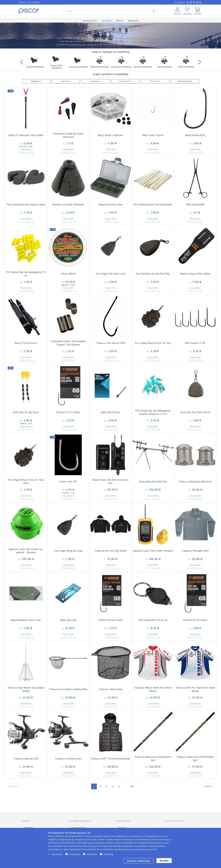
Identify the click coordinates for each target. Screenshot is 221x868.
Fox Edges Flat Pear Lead (111, 274)
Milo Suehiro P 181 (195, 343)
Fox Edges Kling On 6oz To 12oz (153, 343)
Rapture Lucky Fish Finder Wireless (153, 551)
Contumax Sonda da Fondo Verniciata (68, 135)
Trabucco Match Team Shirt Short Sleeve (153, 689)
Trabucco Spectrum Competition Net (153, 758)
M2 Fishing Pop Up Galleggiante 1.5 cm (26, 274)
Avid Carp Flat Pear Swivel (195, 412)
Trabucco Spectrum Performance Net (195, 758)
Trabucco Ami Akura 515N (110, 343)
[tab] (39, 822)
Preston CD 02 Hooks (111, 620)
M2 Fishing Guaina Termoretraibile (153, 204)
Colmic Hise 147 (68, 481)
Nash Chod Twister (153, 135)
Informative (123, 821)
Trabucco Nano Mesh (110, 689)
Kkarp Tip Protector (26, 343)
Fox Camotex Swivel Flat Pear (153, 274)
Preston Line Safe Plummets (68, 204)
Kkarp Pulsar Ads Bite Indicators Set (110, 481)
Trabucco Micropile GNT (195, 551)
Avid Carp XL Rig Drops (26, 412)
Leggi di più (159, 44)
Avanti (209, 786)
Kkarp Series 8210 (195, 135)
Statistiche (92, 854)
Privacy (122, 828)
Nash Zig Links (68, 620)
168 (132, 786)
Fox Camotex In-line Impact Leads (26, 204)
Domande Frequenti (80, 821)
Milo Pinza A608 (195, 204)
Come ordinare (78, 828)
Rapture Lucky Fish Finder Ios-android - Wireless (26, 551)
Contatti (34, 2)
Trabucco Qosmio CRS (26, 758)
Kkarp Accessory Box (110, 204)
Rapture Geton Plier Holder (195, 274)
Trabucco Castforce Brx (68, 758)
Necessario (57, 854)
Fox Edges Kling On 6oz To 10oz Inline (26, 481)
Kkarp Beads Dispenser (110, 135)
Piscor (100, 25)
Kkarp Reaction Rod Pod (153, 481)
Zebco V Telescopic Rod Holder (26, 135)
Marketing (108, 854)
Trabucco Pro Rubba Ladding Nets (68, 689)
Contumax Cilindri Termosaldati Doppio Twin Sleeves (68, 343)
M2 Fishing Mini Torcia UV (153, 620)
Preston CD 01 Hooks (68, 412)
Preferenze (74, 854)
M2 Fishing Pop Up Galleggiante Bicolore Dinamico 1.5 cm (153, 412)
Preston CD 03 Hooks (195, 620)
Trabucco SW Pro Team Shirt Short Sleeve (195, 689)
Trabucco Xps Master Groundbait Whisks (26, 689)
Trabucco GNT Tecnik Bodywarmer (110, 758)
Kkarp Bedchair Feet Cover (26, 620)
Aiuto (23, 2)
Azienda (26, 821)
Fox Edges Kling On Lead (68, 551)
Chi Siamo (28, 828)
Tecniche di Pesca (116, 25)
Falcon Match (68, 274)
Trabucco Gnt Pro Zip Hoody (110, 551)
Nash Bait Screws (111, 412)
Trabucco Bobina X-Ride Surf (195, 481)
